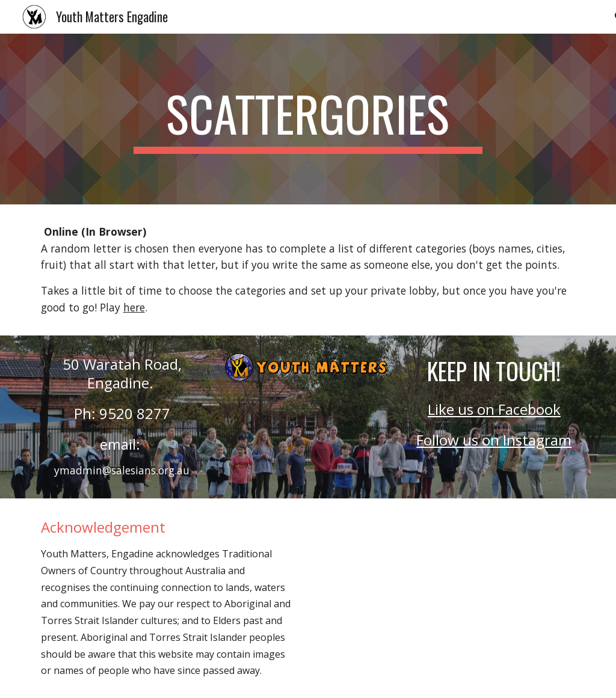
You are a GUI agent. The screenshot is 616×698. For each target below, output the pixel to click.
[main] (308, 119)
